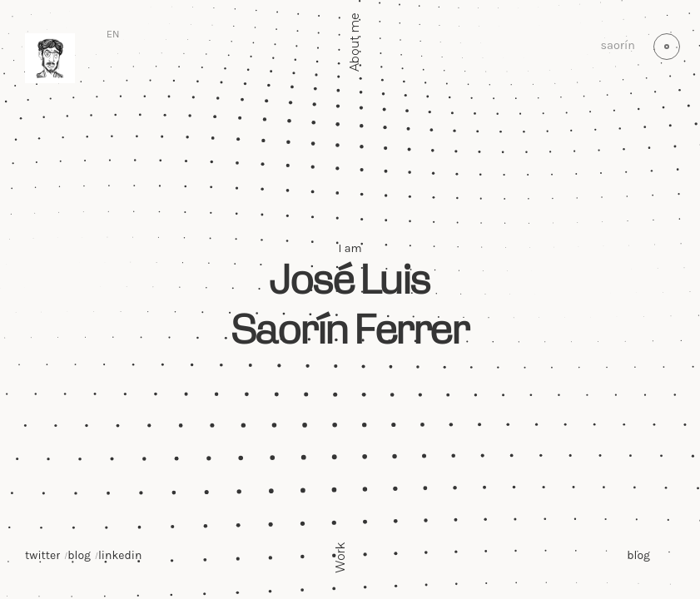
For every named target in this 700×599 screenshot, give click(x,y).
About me (355, 42)
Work (340, 557)
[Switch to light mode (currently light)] (667, 47)
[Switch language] (113, 35)
